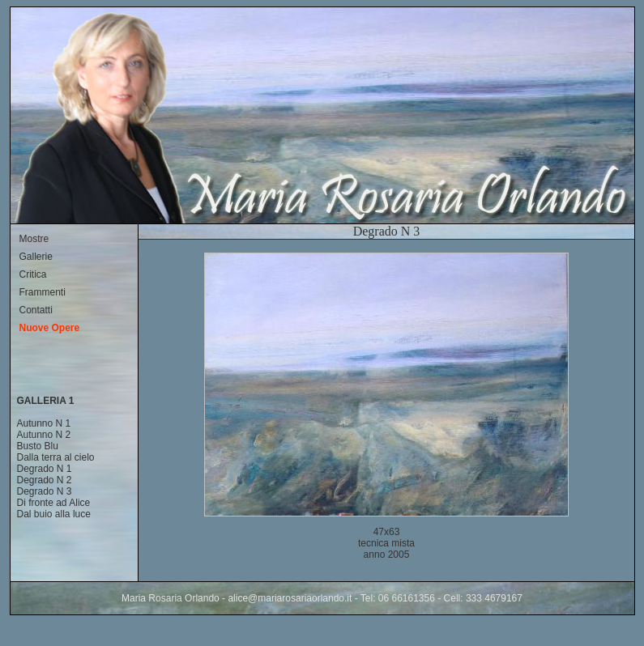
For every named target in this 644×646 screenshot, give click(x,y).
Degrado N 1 (45, 469)
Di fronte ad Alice (54, 503)
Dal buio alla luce (54, 514)
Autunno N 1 (44, 423)
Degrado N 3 (45, 491)
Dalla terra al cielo (56, 457)
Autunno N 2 (44, 435)
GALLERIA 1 (46, 401)
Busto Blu (38, 446)
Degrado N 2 (45, 480)
